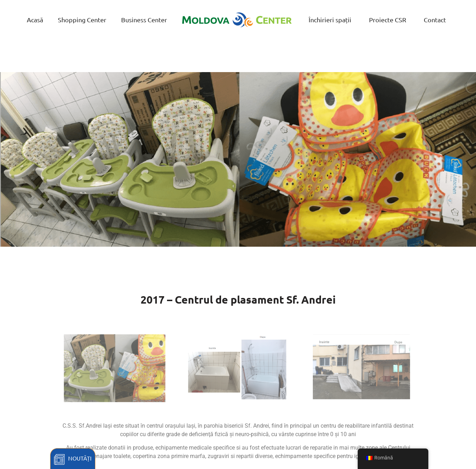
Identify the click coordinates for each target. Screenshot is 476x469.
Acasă (35, 20)
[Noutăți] (59, 459)
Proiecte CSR (388, 20)
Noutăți (80, 458)
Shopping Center (82, 20)
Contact (435, 20)
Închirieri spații (330, 20)
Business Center (144, 20)
